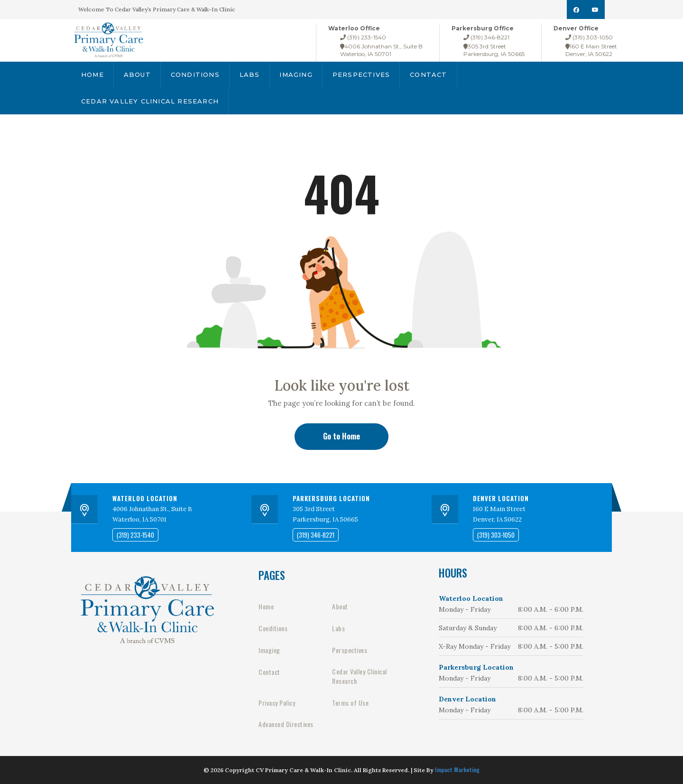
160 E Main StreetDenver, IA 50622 (591, 50)
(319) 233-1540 (363, 37)
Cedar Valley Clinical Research (150, 101)
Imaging (296, 75)
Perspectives (361, 75)
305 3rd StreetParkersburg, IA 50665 (494, 50)
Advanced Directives (286, 724)
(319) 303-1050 (589, 37)
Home (92, 75)
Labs (250, 75)
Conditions (195, 75)
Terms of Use (350, 703)
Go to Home (341, 436)
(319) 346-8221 (486, 37)
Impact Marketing (457, 770)
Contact (428, 75)
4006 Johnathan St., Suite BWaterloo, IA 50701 (381, 50)
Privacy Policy (277, 703)
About (137, 75)
